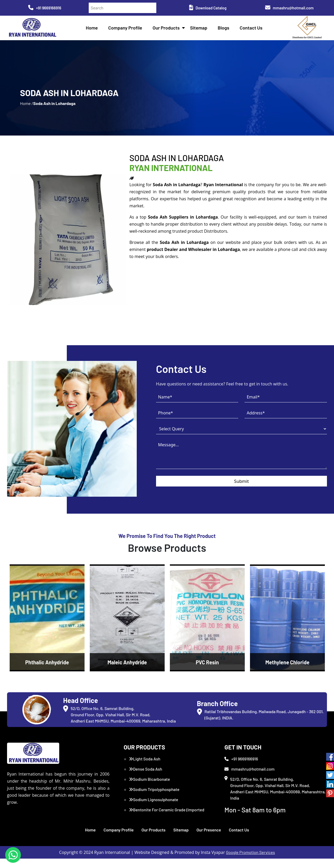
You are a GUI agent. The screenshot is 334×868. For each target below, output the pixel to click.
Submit (241, 492)
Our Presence (209, 839)
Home (93, 29)
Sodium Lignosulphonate (154, 809)
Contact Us (252, 29)
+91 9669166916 (45, 8)
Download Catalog (208, 8)
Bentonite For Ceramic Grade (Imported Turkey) (167, 822)
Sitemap (200, 29)
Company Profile (126, 29)
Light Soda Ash (145, 768)
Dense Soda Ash (146, 778)
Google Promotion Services (250, 862)
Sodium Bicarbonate (150, 788)
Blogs (225, 29)
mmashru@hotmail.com (289, 8)
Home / (27, 110)
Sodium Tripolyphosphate (154, 799)
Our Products (167, 29)
